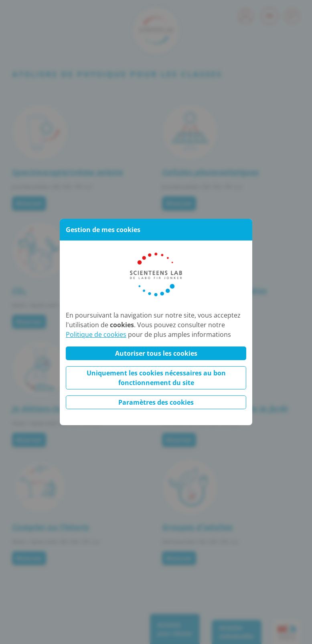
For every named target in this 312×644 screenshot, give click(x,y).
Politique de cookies (96, 334)
